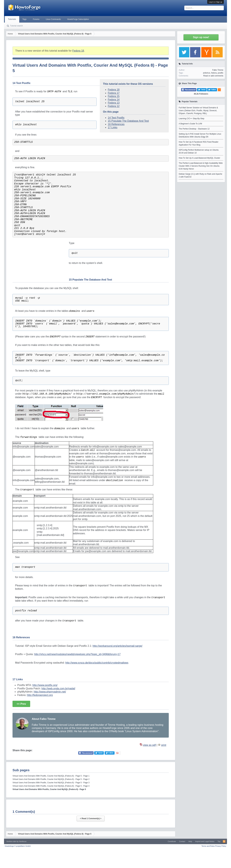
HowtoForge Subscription (78, 19)
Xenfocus (23, 841)
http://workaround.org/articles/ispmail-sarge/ (117, 646)
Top (219, 841)
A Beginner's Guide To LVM (190, 124)
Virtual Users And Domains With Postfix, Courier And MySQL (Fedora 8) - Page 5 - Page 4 (51, 786)
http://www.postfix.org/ (45, 685)
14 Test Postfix (116, 118)
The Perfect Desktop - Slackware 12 (194, 129)
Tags (24, 19)
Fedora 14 (114, 100)
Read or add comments (213, 76)
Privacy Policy (221, 846)
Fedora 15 (114, 96)
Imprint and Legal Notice (205, 841)
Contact (182, 841)
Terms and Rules (208, 846)
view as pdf (149, 745)
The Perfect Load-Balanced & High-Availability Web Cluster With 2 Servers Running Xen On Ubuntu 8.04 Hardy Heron (201, 166)
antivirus (207, 73)
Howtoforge (18, 846)
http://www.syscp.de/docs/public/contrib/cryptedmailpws (97, 663)
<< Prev (21, 704)
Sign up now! (201, 37)
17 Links (113, 127)
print (164, 745)
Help (190, 841)
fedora (214, 73)
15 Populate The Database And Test (128, 121)
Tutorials (12, 19)
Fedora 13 (114, 103)
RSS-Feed (224, 841)
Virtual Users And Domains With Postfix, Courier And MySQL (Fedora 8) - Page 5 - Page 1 (51, 776)
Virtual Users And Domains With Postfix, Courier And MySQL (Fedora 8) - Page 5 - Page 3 (51, 783)
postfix (220, 73)
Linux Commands (53, 19)
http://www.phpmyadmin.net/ (50, 692)
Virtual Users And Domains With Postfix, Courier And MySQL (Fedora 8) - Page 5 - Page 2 (51, 779)
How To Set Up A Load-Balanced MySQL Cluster (199, 158)
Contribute (172, 841)
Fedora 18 (78, 51)
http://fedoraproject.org (40, 695)
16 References (116, 124)
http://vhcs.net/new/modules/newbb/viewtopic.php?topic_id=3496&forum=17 (77, 654)
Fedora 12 (114, 106)
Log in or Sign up (216, 2)
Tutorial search (16, 26)
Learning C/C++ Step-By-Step (191, 119)
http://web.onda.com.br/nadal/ (58, 688)
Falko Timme (218, 70)
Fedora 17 (114, 93)
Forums (36, 19)
